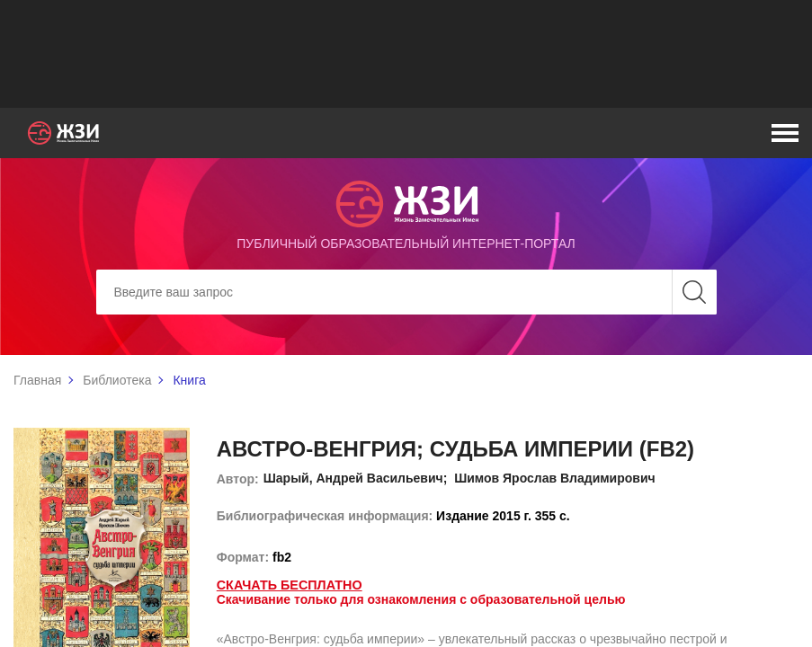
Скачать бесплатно (288, 585)
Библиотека (117, 380)
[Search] (406, 292)
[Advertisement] (406, 54)
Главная (37, 380)
